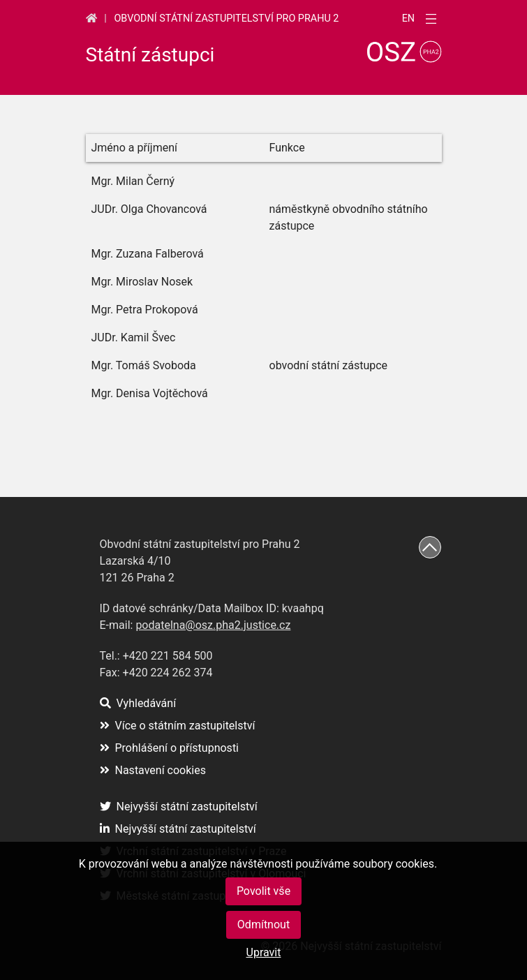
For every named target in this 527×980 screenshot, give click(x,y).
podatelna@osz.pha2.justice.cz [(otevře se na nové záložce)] (213, 625)
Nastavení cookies (153, 770)
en (408, 19)
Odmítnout (263, 925)
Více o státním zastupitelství (178, 726)
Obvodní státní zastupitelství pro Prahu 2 (226, 18)
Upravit (264, 952)
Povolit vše (263, 891)
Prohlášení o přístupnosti (170, 748)
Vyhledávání (138, 703)
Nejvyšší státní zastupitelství (179, 807)
